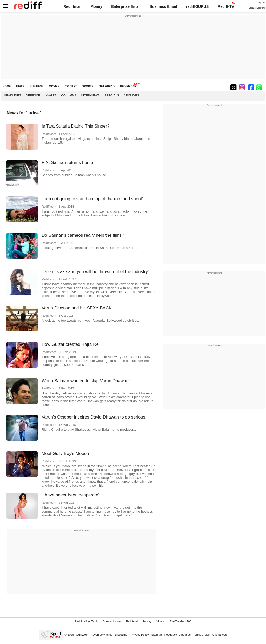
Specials (112, 95)
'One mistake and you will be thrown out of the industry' (95, 272)
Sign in (261, 3)
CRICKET (71, 86)
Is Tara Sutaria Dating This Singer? (75, 126)
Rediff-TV (226, 6)
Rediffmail (72, 6)
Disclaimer (122, 635)
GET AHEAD (107, 86)
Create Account (257, 8)
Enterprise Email (126, 6)
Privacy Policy (140, 635)
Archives (131, 95)
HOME (7, 86)
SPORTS (88, 86)
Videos (161, 622)
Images (51, 95)
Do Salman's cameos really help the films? (83, 235)
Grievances (220, 635)
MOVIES (54, 86)
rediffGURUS (197, 6)
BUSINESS (36, 86)
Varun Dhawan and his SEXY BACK (77, 308)
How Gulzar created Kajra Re (70, 344)
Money (96, 6)
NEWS (20, 86)
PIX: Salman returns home (67, 162)
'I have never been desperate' (70, 495)
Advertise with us (102, 635)
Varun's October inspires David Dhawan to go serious (93, 417)
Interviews (90, 95)
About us (185, 635)
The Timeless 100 (181, 622)
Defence (33, 95)
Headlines (12, 95)
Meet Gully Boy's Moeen (65, 453)
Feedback (171, 635)
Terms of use (201, 635)
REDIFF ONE (128, 86)
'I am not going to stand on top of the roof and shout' (92, 199)
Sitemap (157, 635)
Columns (69, 95)
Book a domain (112, 622)
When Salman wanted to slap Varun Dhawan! (86, 381)
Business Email (163, 6)
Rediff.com (81, 635)
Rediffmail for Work (86, 622)
